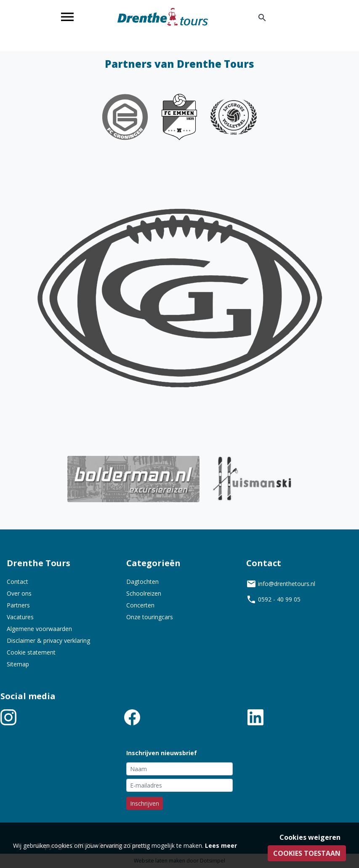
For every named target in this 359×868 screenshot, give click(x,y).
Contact (17, 582)
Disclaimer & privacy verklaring (48, 640)
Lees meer (221, 845)
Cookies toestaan (307, 853)
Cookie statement (31, 652)
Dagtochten (142, 582)
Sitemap (18, 664)
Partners (18, 605)
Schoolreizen (144, 593)
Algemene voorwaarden (39, 629)
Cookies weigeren (310, 837)
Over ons (19, 593)
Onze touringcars (150, 617)
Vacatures (20, 617)
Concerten (140, 605)
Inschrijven (145, 803)
